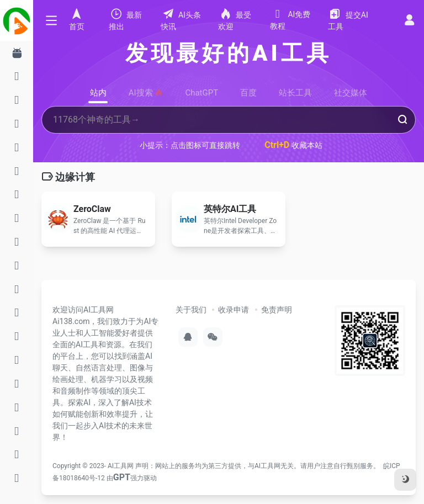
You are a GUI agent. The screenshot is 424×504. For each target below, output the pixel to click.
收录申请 (234, 310)
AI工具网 (121, 466)
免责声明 (277, 310)
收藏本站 (293, 145)
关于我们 (191, 310)
